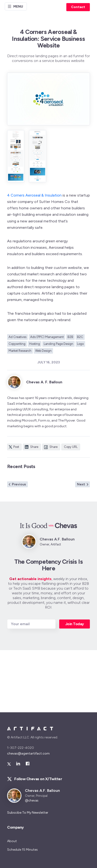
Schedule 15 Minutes (22, 850)
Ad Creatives (17, 337)
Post (14, 447)
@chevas (32, 800)
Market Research (20, 351)
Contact (78, 7)
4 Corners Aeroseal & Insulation (34, 195)
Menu (15, 6)
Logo (80, 344)
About (12, 841)
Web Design (43, 351)
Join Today (75, 624)
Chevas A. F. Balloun (44, 382)
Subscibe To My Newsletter (28, 813)
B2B (70, 337)
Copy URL (71, 447)
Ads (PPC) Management (47, 337)
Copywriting (17, 344)
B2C (80, 337)
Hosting (35, 344)
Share (31, 447)
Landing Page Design (58, 344)
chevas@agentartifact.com (28, 753)
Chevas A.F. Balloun (42, 791)
